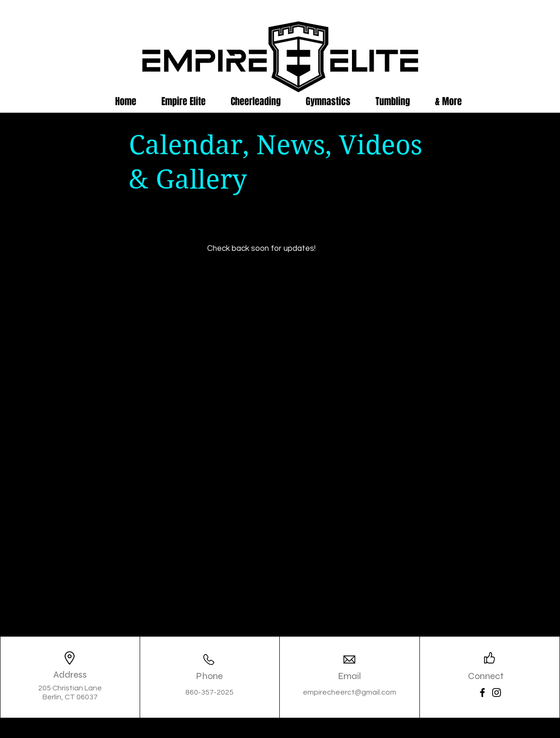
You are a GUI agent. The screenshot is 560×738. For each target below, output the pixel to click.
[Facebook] (482, 692)
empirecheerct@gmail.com (350, 692)
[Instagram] (497, 692)
